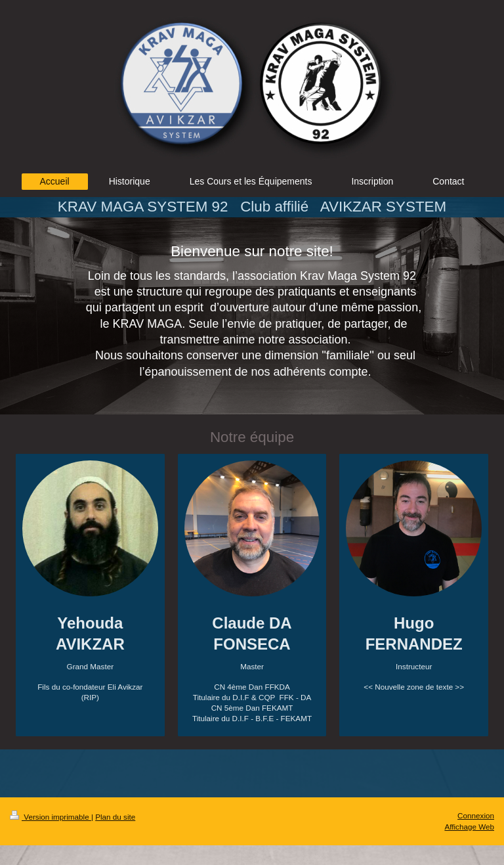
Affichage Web (469, 827)
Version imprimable (51, 817)
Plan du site (115, 817)
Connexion (476, 815)
